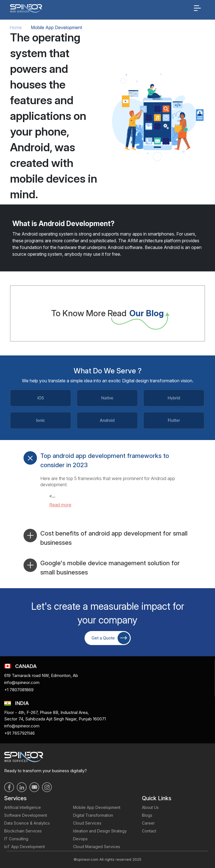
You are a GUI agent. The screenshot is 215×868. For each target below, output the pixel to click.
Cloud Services (87, 823)
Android (107, 420)
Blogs (147, 815)
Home (16, 27)
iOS (41, 398)
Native (107, 398)
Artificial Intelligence (23, 807)
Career (148, 823)
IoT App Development (24, 847)
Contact (149, 831)
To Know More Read (107, 313)
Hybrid (174, 398)
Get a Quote (111, 638)
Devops (80, 839)
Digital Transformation (93, 815)
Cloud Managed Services (97, 847)
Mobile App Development (97, 807)
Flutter (174, 420)
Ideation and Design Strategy (100, 831)
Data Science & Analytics (27, 823)
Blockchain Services (23, 831)
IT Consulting (16, 839)
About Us (150, 807)
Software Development (26, 815)
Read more (60, 505)
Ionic (41, 420)
